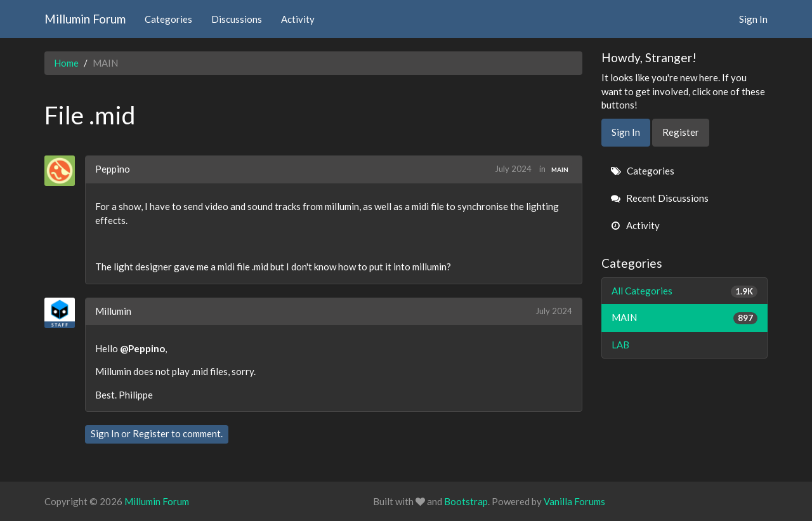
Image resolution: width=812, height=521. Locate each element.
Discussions (237, 19)
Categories (168, 19)
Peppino (113, 169)
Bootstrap (466, 501)
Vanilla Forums (574, 501)
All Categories (685, 291)
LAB (620, 345)
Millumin (113, 311)
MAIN (560, 169)
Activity (298, 19)
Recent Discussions (660, 198)
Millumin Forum (85, 19)
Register (151, 433)
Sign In (753, 19)
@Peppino (142, 348)
